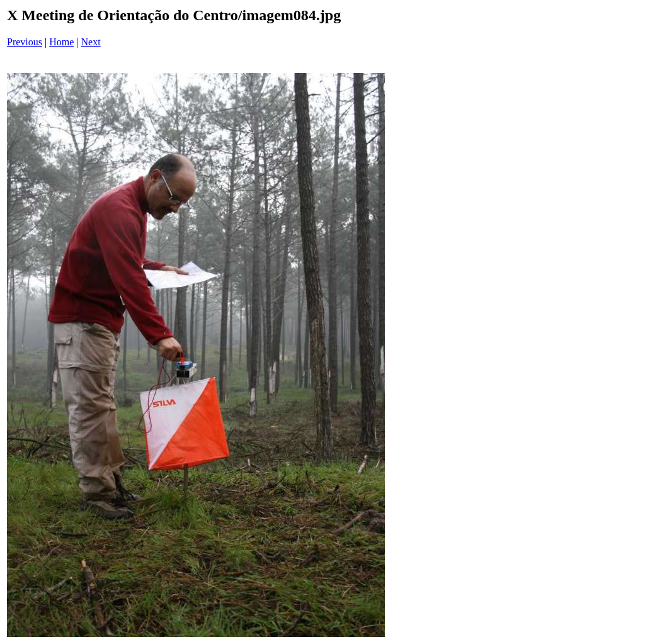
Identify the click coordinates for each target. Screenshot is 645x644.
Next (91, 42)
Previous (25, 42)
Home (61, 42)
